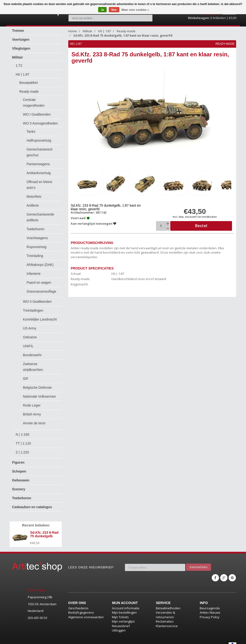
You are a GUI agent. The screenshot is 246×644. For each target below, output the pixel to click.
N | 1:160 (23, 432)
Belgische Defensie (37, 385)
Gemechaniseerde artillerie (40, 215)
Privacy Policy (210, 610)
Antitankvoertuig (39, 170)
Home (73, 28)
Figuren (18, 460)
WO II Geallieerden (37, 299)
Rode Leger (32, 403)
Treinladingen (33, 308)
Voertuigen (21, 37)
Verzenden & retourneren (165, 608)
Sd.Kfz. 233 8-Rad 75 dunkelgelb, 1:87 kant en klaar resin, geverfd (123, 33)
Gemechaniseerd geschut (39, 150)
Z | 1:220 (22, 450)
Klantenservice (167, 619)
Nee (114, 10)
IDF (26, 376)
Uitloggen (119, 624)
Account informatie (126, 601)
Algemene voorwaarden (86, 610)
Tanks (31, 129)
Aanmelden (198, 563)
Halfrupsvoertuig (39, 138)
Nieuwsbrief (121, 619)
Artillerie (33, 203)
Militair (17, 55)
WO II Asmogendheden (40, 121)
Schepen (19, 469)
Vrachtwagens (37, 235)
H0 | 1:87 (23, 72)
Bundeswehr (32, 352)
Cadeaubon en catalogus (32, 504)
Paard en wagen (39, 280)
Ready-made (29, 89)
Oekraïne (30, 335)
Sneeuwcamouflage (41, 289)
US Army (30, 326)
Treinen (18, 28)
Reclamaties (165, 615)
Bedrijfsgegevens (81, 606)
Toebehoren (35, 226)
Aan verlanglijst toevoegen (94, 220)
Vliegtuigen (21, 46)
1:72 (19, 63)
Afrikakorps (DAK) (40, 262)
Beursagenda (210, 601)
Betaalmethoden (168, 601)
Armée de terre (34, 421)
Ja (102, 10)
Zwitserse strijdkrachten (33, 364)
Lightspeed (59, 638)
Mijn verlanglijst (123, 615)
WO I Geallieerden (37, 112)
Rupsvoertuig (37, 244)
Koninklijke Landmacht (40, 317)
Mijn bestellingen (124, 606)
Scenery (19, 486)
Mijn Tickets (120, 610)
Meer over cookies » (135, 10)
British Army (32, 412)
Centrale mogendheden (34, 100)
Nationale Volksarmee (39, 394)
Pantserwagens (38, 161)
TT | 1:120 (23, 441)
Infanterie (34, 271)
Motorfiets (34, 194)
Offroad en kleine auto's (39, 182)
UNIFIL (28, 343)
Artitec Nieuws (210, 606)
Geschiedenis (78, 601)
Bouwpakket (28, 80)
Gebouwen (21, 478)
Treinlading (35, 253)
